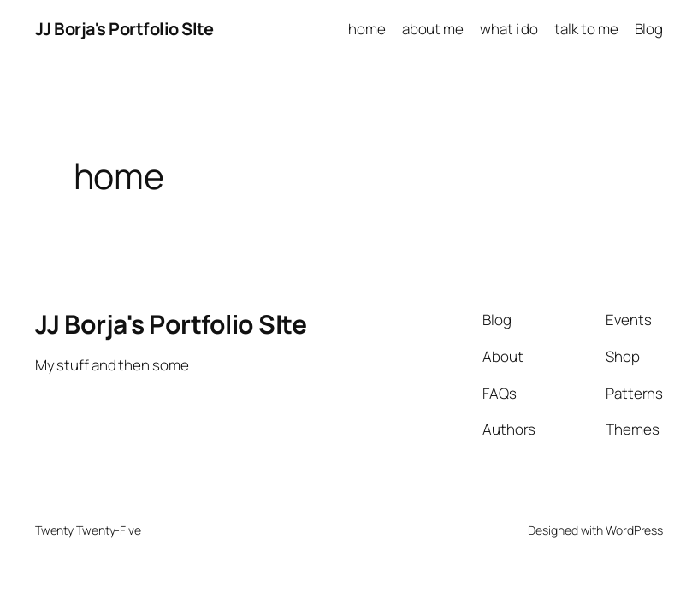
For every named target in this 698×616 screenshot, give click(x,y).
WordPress (634, 530)
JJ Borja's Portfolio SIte (124, 29)
